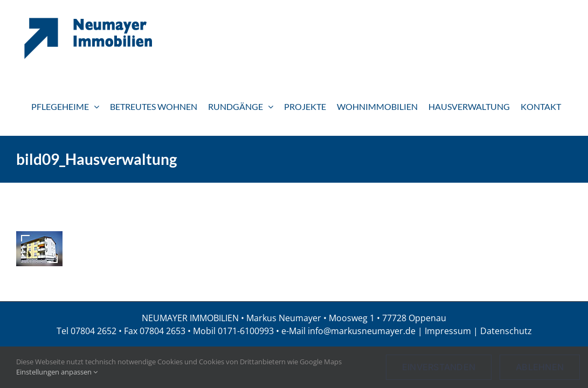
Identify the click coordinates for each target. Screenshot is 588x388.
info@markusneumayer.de (362, 331)
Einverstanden (439, 367)
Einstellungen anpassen (57, 372)
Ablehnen (540, 367)
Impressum (448, 331)
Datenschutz (506, 331)
